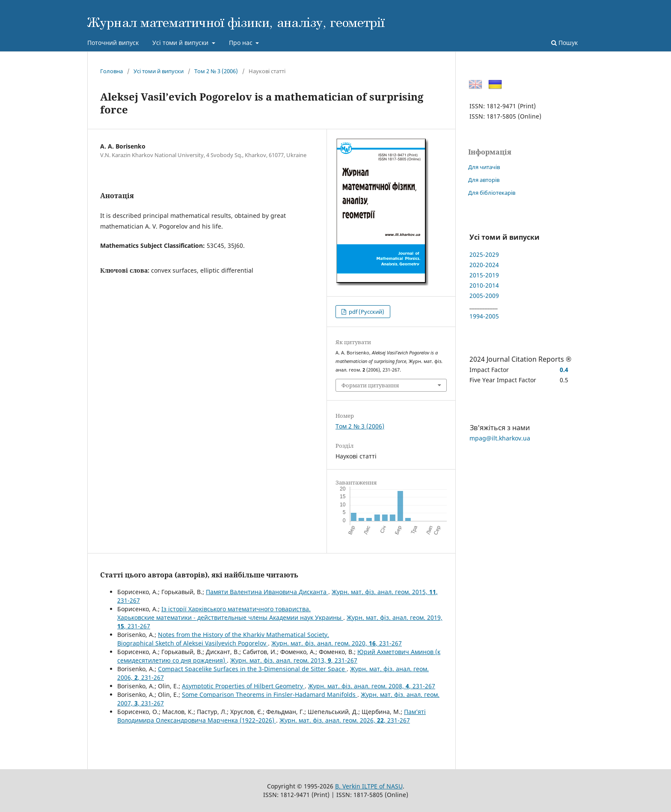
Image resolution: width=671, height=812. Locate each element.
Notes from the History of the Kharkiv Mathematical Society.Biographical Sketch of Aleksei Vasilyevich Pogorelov (223, 639)
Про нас (242, 43)
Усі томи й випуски (181, 43)
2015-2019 (484, 275)
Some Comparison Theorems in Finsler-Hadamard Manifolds (270, 695)
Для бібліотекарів (492, 193)
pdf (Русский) (366, 312)
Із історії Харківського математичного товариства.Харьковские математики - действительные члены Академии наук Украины (230, 613)
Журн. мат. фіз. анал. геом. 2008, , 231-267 (372, 686)
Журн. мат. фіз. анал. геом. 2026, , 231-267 (345, 720)
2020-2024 (484, 265)
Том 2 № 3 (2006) (216, 71)
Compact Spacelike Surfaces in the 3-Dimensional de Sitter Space (252, 669)
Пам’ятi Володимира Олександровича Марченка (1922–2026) (272, 716)
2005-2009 (484, 296)
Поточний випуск (113, 43)
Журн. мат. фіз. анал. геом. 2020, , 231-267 (337, 643)
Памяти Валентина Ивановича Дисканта (267, 592)
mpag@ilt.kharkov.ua (500, 438)
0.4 (564, 370)
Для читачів (484, 167)
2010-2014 (484, 285)
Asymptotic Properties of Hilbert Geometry (243, 686)
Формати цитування (370, 385)
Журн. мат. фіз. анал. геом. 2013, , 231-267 (294, 660)
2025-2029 (484, 254)
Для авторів (484, 180)
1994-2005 (484, 316)
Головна (111, 71)
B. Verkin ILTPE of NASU (369, 786)
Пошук (564, 43)
